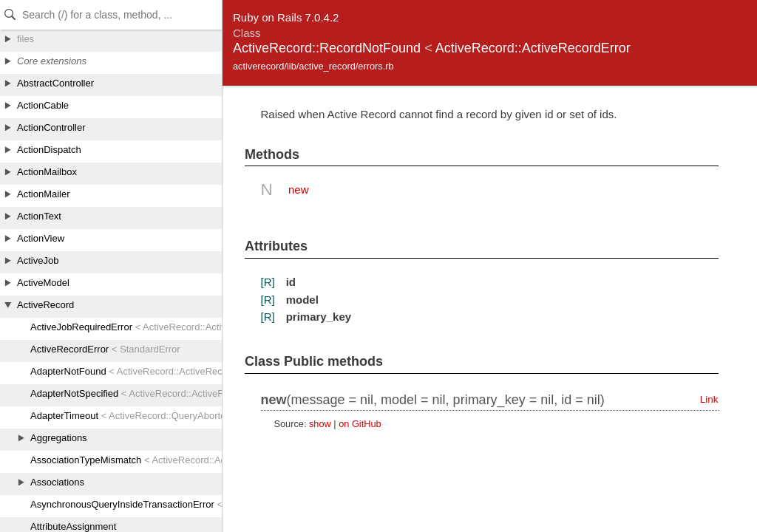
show (320, 424)
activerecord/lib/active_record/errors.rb (313, 66)
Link (709, 399)
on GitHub (360, 424)
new (299, 190)
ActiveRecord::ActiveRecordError (533, 48)
